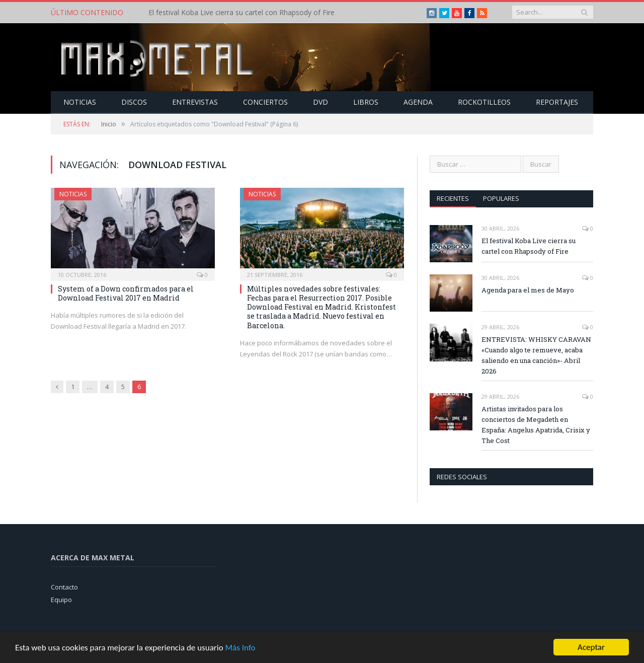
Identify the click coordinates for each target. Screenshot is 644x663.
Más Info (240, 648)
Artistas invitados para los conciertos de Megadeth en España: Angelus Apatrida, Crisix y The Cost (536, 425)
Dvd (320, 102)
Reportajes (557, 102)
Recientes (453, 198)
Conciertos (265, 102)
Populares (501, 198)
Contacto (64, 587)
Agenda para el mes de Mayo (528, 290)
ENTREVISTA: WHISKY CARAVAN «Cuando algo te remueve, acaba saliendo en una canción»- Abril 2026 (536, 355)
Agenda (418, 102)
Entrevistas (195, 102)
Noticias (80, 102)
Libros (366, 102)
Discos (134, 102)
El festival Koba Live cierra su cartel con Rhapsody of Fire (242, 13)
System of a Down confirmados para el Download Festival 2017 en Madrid (126, 293)
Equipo (61, 600)
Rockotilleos (484, 102)
